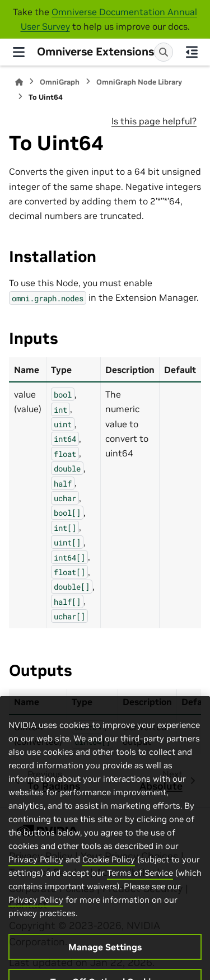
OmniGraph (60, 82)
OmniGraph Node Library (139, 82)
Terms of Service (140, 894)
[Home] (19, 82)
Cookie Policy (109, 881)
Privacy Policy (36, 881)
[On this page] (192, 52)
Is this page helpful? (154, 121)
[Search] (164, 52)
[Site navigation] (18, 52)
